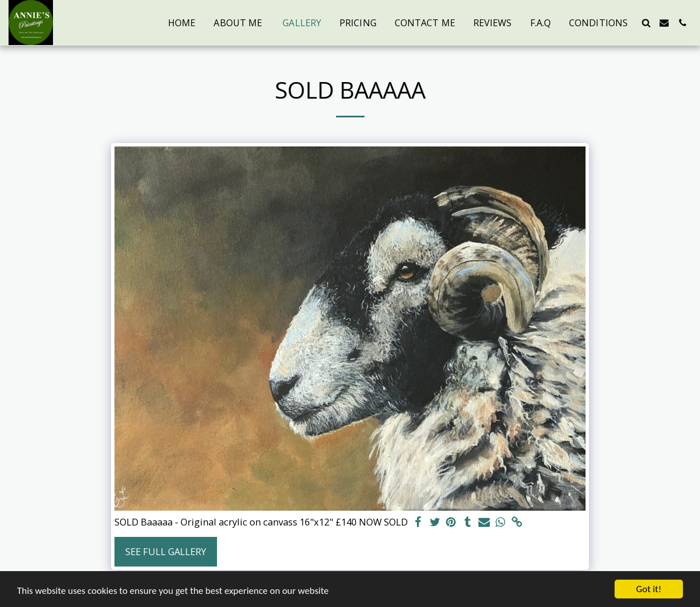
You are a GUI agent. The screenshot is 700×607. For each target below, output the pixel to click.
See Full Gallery (166, 551)
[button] (646, 23)
